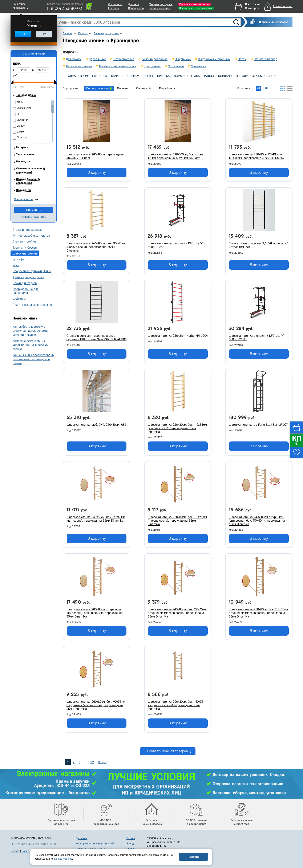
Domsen (180, 76)
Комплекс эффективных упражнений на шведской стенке (31, 345)
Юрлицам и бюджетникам (195, 4)
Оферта (15, 851)
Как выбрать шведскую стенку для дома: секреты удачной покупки (30, 331)
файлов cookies (63, 859)
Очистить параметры (34, 217)
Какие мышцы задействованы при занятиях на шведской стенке (33, 359)
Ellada (195, 76)
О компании (115, 4)
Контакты (114, 8)
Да (23, 34)
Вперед (103, 762)
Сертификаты (136, 8)
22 (92, 762)
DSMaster (118, 76)
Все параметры (24, 199)
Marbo (209, 76)
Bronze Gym (89, 76)
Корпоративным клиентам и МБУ (95, 843)
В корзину (97, 172)
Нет (44, 34)
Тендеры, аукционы (161, 4)
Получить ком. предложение (196, 8)
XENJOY (257, 76)
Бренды (131, 843)
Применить (34, 210)
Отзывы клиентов (160, 8)
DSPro (148, 76)
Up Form (242, 76)
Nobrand (225, 76)
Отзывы (131, 838)
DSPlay (135, 76)
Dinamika (163, 76)
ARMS (72, 76)
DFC (104, 76)
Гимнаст (273, 76)
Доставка (134, 4)
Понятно (194, 857)
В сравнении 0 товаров (274, 22)
